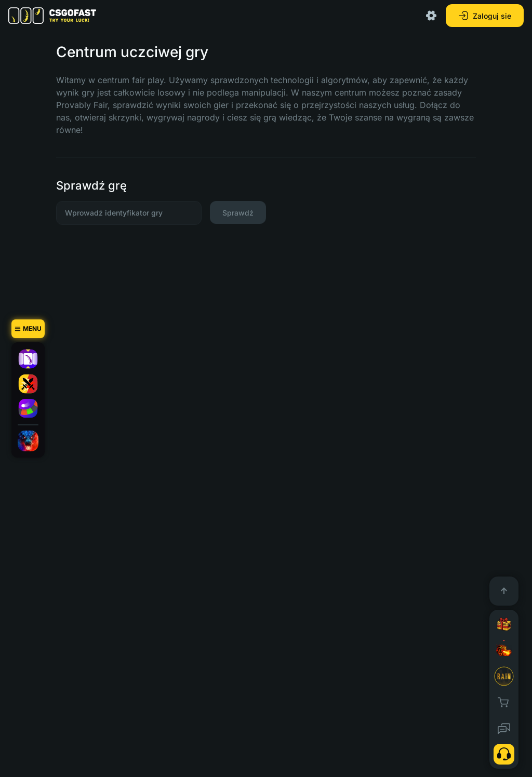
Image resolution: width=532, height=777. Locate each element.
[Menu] (28, 329)
